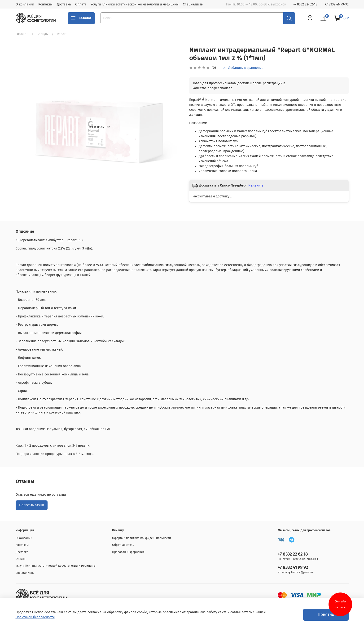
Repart (62, 34)
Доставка (64, 4)
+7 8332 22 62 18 (293, 554)
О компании (25, 4)
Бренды (43, 34)
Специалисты (193, 4)
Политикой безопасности (35, 617)
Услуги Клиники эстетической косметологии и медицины (135, 4)
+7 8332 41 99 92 (293, 567)
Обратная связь (123, 545)
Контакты (45, 4)
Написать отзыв (32, 505)
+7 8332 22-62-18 (305, 4)
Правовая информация (128, 552)
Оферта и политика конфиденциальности (142, 538)
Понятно (326, 615)
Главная (22, 34)
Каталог (81, 18)
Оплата (81, 4)
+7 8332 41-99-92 (337, 4)
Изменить (256, 185)
